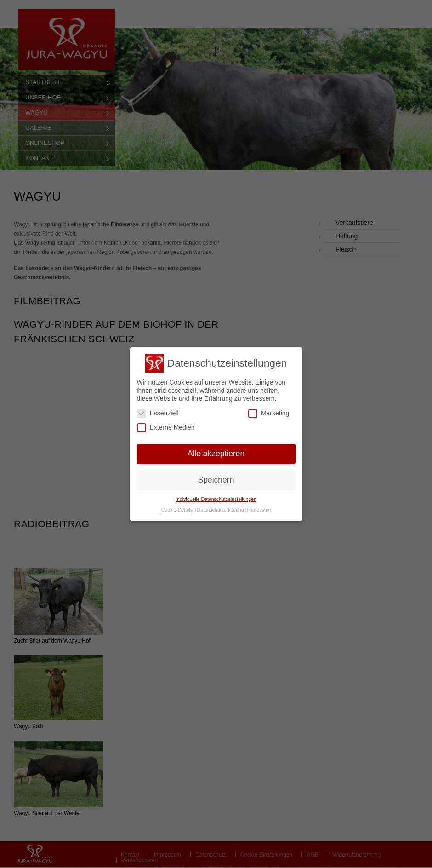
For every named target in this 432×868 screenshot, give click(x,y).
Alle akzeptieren (216, 454)
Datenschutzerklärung (221, 510)
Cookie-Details (177, 510)
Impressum (259, 510)
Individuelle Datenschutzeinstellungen (216, 499)
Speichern (216, 480)
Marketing (269, 413)
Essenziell (158, 413)
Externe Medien (166, 428)
